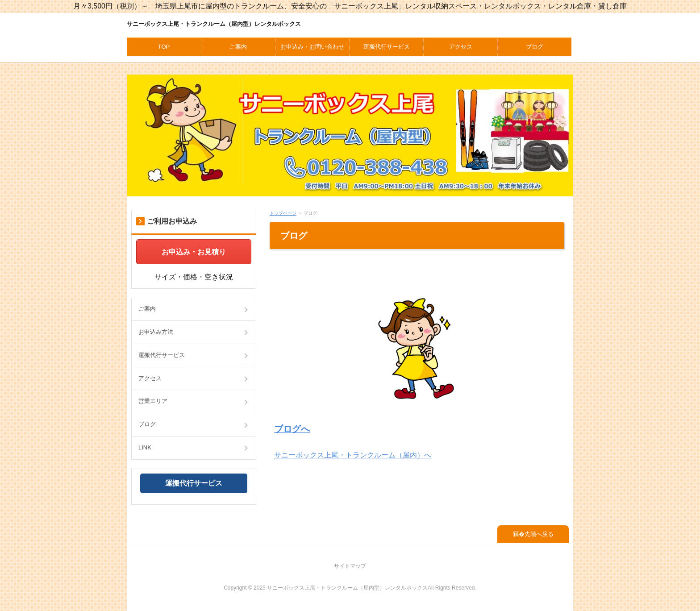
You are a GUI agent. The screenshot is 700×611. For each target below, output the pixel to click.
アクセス (461, 47)
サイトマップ (350, 566)
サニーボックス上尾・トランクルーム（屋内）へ (353, 455)
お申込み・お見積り (194, 252)
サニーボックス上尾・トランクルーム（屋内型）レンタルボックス (214, 24)
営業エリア (153, 401)
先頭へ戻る (539, 534)
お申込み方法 (156, 332)
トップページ (283, 213)
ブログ (535, 47)
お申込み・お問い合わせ (312, 47)
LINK (145, 447)
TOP (164, 47)
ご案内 (238, 47)
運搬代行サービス (387, 47)
